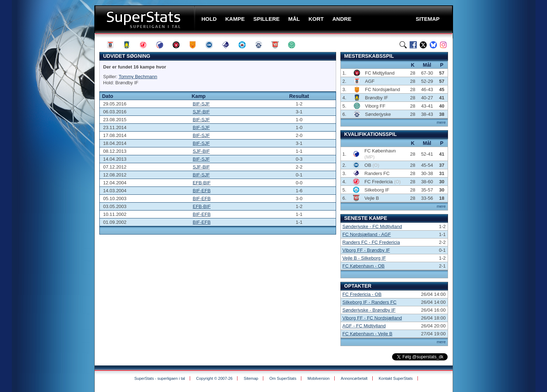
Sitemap (251, 378)
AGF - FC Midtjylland (364, 326)
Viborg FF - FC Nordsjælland (372, 318)
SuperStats (145, 19)
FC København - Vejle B (367, 334)
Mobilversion (319, 378)
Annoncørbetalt (354, 378)
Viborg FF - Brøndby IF (366, 250)
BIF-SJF (201, 104)
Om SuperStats (283, 378)
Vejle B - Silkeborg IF (364, 258)
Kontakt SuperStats (396, 378)
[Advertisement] (51, 142)
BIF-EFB (202, 191)
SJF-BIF (201, 112)
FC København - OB (364, 266)
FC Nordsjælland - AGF (367, 234)
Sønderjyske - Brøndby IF (369, 310)
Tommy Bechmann (138, 77)
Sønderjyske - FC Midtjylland (372, 226)
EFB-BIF (202, 183)
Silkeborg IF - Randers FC (370, 302)
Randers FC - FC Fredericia (371, 242)
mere (441, 122)
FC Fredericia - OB (362, 294)
